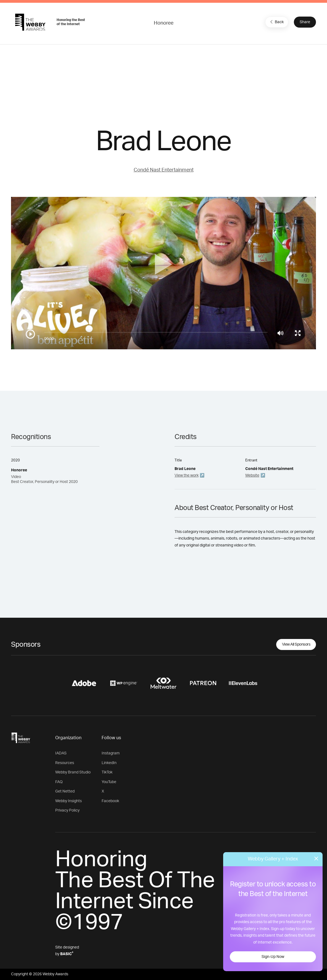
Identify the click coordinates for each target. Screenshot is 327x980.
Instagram (111, 753)
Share (305, 22)
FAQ (59, 782)
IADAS (61, 753)
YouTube (109, 782)
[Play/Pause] (30, 334)
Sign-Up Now (273, 957)
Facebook (110, 801)
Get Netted (65, 791)
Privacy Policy (67, 810)
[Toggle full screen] (298, 333)
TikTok (107, 772)
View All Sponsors (296, 644)
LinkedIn (109, 763)
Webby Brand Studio (73, 772)
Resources (65, 763)
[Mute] (280, 333)
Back (276, 22)
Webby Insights (68, 801)
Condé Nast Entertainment (164, 170)
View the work (187, 476)
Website (252, 476)
